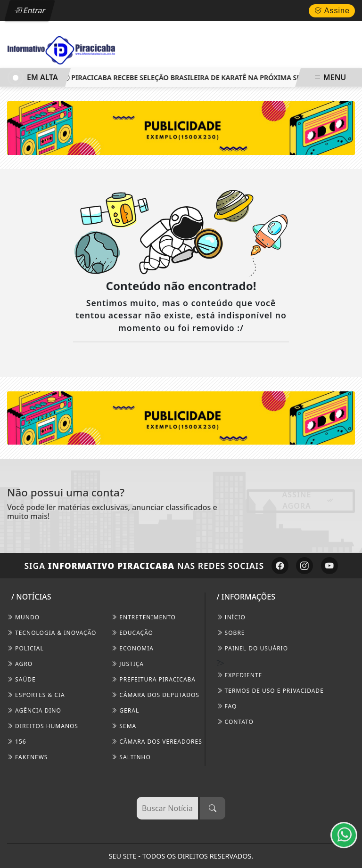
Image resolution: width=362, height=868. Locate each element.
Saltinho (131, 757)
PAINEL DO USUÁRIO (253, 648)
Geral (125, 710)
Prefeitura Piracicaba (153, 679)
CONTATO (235, 722)
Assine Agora (308, 500)
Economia (132, 648)
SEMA (124, 726)
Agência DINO (34, 710)
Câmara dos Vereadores (157, 742)
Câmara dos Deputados (155, 695)
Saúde (21, 679)
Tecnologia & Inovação (52, 633)
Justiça (128, 664)
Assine (332, 11)
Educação (132, 633)
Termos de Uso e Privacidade (270, 691)
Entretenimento (144, 617)
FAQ (227, 706)
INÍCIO (231, 617)
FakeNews (27, 757)
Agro (20, 664)
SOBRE (231, 633)
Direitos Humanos (43, 726)
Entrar (30, 10)
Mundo (23, 617)
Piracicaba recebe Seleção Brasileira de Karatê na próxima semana (195, 77)
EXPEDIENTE (240, 675)
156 (17, 742)
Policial (25, 648)
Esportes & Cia (36, 695)
